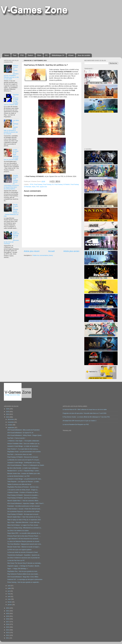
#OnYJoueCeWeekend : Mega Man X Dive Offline (23, 577)
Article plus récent (32, 251)
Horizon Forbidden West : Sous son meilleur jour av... (24, 444)
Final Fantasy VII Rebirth (62, 184)
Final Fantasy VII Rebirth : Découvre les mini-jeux (23, 457)
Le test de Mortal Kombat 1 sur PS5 (18, 476)
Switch (30, 55)
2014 (8, 630)
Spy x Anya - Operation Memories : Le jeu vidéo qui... (24, 522)
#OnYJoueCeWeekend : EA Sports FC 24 (20, 433)
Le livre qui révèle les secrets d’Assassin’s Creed (22, 552)
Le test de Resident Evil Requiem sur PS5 (76, 424)
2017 (8, 622)
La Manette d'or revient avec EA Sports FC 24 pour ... (24, 460)
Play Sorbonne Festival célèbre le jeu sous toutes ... (23, 574)
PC (46, 55)
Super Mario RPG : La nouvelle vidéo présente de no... (24, 533)
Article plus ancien (71, 251)
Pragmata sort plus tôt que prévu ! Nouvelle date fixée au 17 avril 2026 (84, 413)
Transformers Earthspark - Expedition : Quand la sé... (24, 555)
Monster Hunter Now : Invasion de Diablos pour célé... (24, 473)
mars (9, 599)
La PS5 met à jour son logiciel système (19, 550)
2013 (8, 633)
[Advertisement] (37, 34)
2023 (8, 417)
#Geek (71, 55)
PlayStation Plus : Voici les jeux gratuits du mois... (23, 571)
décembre (11, 419)
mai (9, 594)
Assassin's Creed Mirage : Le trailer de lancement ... (24, 446)
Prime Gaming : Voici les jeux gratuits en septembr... (24, 582)
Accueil (51, 251)
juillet (10, 588)
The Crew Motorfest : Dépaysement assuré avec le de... (25, 544)
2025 (8, 412)
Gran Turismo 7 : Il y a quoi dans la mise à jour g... (23, 449)
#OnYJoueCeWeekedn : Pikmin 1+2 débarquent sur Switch (26, 465)
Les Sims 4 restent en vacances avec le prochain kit (23, 558)
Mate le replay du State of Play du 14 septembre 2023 (24, 520)
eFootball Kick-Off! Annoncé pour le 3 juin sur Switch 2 (80, 421)
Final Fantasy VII (48, 184)
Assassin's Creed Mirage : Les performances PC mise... (25, 479)
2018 (8, 619)
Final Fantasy (38, 184)
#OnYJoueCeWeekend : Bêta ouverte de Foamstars (23, 430)
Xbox (39, 55)
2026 (8, 409)
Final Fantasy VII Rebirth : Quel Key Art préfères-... (23, 498)
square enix (43, 187)
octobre (10, 425)
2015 (8, 627)
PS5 (22, 55)
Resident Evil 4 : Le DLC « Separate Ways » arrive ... (24, 471)
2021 (8, 611)
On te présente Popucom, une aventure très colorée (23, 512)
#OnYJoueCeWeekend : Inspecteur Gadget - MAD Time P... (26, 503)
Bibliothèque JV (58, 55)
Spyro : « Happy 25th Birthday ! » (18, 569)
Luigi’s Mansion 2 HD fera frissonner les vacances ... (24, 539)
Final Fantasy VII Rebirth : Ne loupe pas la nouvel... (23, 514)
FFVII (32, 184)
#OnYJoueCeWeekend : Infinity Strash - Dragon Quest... (25, 435)
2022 (8, 608)
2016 (8, 624)
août (9, 586)
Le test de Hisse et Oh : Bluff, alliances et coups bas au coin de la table (85, 410)
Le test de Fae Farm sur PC (16, 561)
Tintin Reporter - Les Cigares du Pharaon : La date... (24, 482)
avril (9, 597)
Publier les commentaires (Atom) (43, 255)
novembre (11, 422)
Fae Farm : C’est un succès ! (16, 438)
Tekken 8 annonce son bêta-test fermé (19, 484)
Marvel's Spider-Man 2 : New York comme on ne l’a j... (24, 517)
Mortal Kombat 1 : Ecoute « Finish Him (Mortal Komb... (24, 509)
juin (9, 591)
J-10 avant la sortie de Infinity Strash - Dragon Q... (23, 490)
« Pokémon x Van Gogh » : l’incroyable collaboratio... (24, 441)
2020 (8, 614)
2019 (8, 616)
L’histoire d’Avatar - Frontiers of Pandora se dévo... (23, 492)
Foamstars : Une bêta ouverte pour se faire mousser (24, 506)
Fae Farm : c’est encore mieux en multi (19, 454)
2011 (8, 638)
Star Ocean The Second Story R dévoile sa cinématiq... (24, 563)
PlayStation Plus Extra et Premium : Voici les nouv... (23, 487)
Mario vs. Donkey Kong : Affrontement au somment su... (25, 528)
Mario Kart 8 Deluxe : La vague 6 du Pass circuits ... (23, 525)
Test (15, 55)
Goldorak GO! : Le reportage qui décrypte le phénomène (25, 579)
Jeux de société (84, 55)
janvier (10, 605)
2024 (8, 414)
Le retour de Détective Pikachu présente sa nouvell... (24, 541)
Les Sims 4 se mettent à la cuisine (18, 531)
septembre (11, 428)
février (10, 602)
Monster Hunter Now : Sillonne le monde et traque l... (24, 547)
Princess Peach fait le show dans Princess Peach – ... (24, 536)
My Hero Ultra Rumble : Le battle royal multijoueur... (23, 468)
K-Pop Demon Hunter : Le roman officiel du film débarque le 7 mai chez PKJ (86, 417)
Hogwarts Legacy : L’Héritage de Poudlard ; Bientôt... (24, 566)
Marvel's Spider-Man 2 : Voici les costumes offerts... (23, 501)
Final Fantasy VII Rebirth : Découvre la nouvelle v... (23, 495)
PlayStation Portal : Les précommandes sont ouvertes (24, 452)
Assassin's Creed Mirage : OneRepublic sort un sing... (24, 463)
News (7, 55)
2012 (8, 635)
